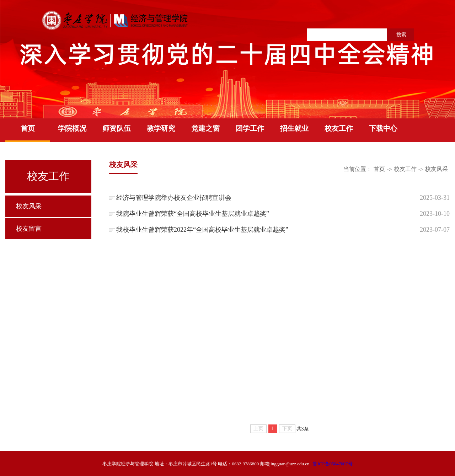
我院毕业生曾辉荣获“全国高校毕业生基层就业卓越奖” (193, 214)
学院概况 (72, 128)
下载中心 (383, 128)
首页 (28, 128)
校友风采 (29, 206)
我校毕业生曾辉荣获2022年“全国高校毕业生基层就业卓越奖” (202, 230)
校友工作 (339, 128)
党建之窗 (205, 128)
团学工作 (250, 128)
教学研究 (161, 128)
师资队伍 (117, 128)
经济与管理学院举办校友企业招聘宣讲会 (174, 198)
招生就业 (294, 128)
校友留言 (29, 229)
